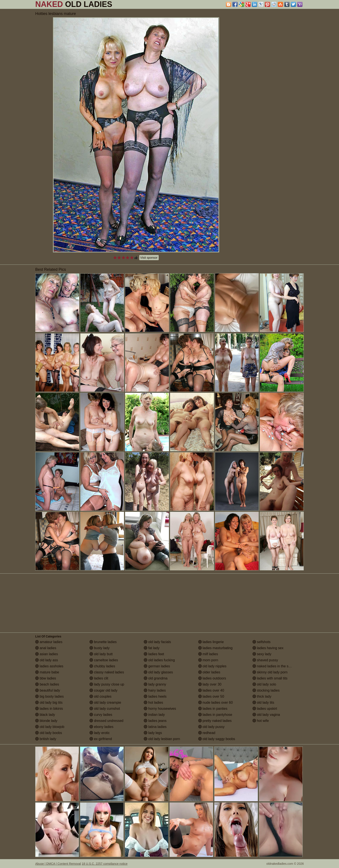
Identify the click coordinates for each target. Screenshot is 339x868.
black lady (45, 715)
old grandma (156, 678)
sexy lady (262, 654)
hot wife (261, 721)
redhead (207, 733)
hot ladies (153, 703)
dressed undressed (106, 721)
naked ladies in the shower (275, 666)
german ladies (157, 666)
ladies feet (154, 654)
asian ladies (47, 654)
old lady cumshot (105, 709)
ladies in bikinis (49, 709)
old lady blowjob (50, 727)
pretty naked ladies (215, 721)
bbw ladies (46, 678)
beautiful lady (48, 690)
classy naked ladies (107, 672)
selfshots (262, 642)
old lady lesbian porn (162, 739)
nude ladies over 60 (216, 703)
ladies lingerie (211, 642)
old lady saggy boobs (217, 739)
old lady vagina (266, 715)
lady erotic (100, 733)
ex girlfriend (101, 739)
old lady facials (157, 642)
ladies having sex (268, 648)
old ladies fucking (159, 660)
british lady (46, 739)
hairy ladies (155, 690)
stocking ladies (266, 690)
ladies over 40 (211, 690)
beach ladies (47, 684)
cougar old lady (103, 690)
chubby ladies (102, 666)
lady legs (153, 733)
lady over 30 (210, 684)
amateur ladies (49, 642)
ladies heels (155, 696)
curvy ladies (101, 715)
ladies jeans (155, 721)
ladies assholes (49, 666)
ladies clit (99, 678)
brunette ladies (103, 642)
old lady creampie (105, 703)
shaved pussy (265, 660)
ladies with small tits (270, 678)
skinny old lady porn (270, 672)
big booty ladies (50, 696)
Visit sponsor (149, 258)
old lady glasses (158, 672)
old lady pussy (211, 727)
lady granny (155, 684)
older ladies (209, 672)
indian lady (154, 715)
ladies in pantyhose (215, 715)
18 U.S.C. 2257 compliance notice (105, 864)
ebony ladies (101, 727)
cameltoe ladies (104, 660)
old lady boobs (49, 733)
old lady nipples (212, 666)
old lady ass (47, 660)
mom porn (208, 660)
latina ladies (155, 727)
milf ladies (208, 654)
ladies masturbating (215, 648)
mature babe (47, 672)
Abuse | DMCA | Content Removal (58, 864)
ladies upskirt (265, 709)
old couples (100, 696)
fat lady (152, 648)
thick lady (262, 696)
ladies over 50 (211, 696)
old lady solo (264, 684)
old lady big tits (49, 703)
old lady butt (101, 654)
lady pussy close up (107, 684)
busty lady (99, 648)
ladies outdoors (212, 678)
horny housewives (160, 709)
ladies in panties (213, 709)
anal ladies (46, 648)
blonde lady (46, 721)
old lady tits (263, 703)
